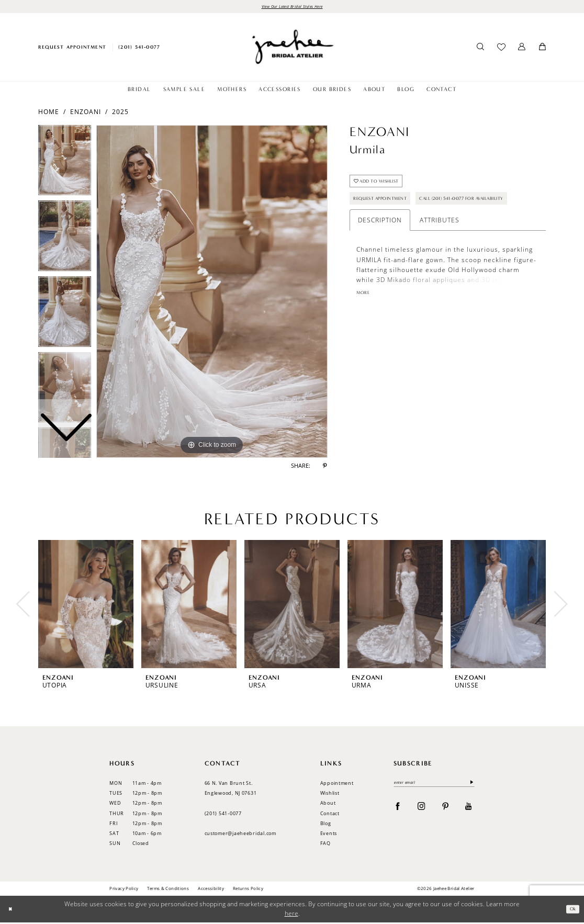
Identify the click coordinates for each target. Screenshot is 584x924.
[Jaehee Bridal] (292, 48)
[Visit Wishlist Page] (501, 49)
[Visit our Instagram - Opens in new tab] (422, 809)
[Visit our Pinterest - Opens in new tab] (446, 809)
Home (49, 113)
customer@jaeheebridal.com (240, 835)
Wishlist (330, 795)
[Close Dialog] (12, 911)
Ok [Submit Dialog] (571, 910)
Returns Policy (248, 890)
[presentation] (86, 606)
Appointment (337, 785)
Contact (330, 814)
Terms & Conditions (168, 890)
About (328, 804)
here (291, 915)
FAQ (325, 845)
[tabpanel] (212, 293)
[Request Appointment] (72, 48)
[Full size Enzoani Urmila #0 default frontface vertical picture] (212, 293)
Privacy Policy (124, 890)
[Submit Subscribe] (470, 785)
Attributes (440, 252)
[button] (522, 49)
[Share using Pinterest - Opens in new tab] (325, 468)
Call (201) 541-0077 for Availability (410, 229)
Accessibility (211, 890)
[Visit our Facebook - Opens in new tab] (398, 809)
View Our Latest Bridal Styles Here (292, 7)
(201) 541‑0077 (223, 814)
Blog (326, 825)
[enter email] (434, 785)
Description (380, 252)
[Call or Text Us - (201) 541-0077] (139, 48)
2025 (120, 113)
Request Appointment (389, 207)
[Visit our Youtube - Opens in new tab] (469, 809)
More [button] (365, 326)
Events (329, 835)
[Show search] (481, 49)
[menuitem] (72, 48)
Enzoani (86, 113)
